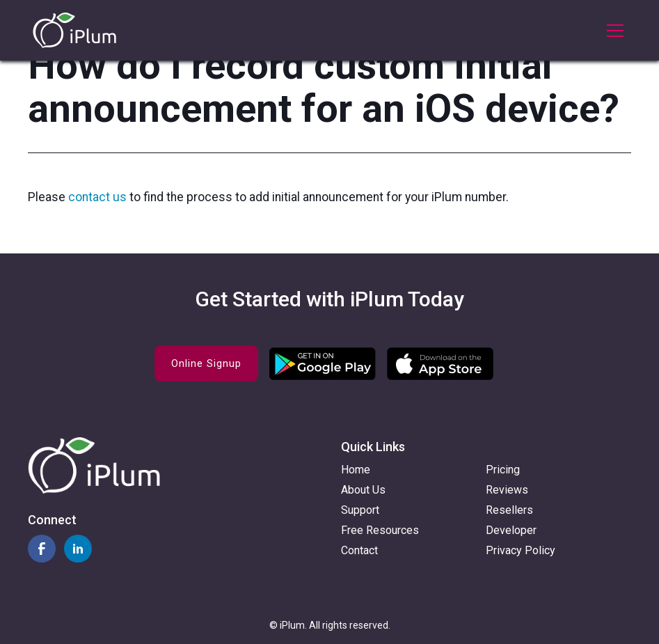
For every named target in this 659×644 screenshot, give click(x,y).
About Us (363, 490)
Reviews (507, 490)
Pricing (503, 470)
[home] (74, 30)
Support (360, 510)
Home (356, 470)
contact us (99, 197)
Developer (511, 530)
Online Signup (206, 363)
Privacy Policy (521, 550)
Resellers (509, 510)
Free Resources (380, 530)
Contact (359, 550)
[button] (612, 31)
